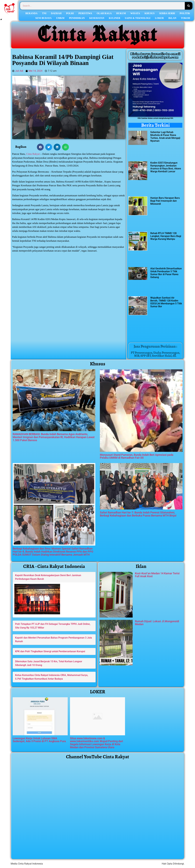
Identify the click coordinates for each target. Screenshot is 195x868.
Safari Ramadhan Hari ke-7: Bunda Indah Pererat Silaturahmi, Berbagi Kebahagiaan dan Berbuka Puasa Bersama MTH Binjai (138, 514)
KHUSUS (150, 13)
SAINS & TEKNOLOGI (138, 18)
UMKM (60, 18)
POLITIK (185, 13)
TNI (44, 13)
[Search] (189, 6)
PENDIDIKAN (77, 18)
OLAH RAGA (104, 13)
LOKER (159, 18)
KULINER (115, 18)
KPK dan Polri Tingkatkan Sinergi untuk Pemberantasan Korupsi (50, 651)
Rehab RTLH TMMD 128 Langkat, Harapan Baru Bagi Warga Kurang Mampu (166, 236)
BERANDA (31, 13)
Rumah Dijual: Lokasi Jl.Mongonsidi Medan (157, 623)
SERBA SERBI (167, 13)
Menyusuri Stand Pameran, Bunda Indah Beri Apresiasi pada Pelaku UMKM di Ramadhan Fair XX (137, 456)
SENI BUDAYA (44, 18)
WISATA (135, 13)
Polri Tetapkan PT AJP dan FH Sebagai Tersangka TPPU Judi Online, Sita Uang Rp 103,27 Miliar (53, 626)
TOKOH (186, 18)
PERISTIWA (85, 13)
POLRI (70, 13)
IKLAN (172, 18)
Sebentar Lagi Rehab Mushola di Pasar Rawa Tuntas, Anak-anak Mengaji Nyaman (165, 137)
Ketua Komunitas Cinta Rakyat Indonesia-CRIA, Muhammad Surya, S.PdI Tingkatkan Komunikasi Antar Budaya (52, 677)
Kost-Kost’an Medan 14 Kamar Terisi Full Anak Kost (157, 575)
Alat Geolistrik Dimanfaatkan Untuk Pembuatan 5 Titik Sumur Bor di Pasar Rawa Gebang (166, 273)
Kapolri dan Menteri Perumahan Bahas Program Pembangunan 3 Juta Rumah (54, 640)
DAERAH (56, 13)
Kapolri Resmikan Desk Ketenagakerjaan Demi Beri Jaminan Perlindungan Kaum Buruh (48, 577)
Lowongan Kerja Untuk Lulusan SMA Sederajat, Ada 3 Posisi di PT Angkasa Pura (39, 740)
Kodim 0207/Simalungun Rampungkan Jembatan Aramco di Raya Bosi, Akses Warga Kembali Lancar (166, 167)
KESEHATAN (97, 18)
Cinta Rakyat (33, 154)
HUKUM (121, 13)
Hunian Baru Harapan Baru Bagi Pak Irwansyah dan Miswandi (165, 201)
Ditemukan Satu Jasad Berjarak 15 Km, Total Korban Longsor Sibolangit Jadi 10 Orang (49, 663)
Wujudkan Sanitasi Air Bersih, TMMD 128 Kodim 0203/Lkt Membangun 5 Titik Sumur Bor (166, 302)
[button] (40, 147)
